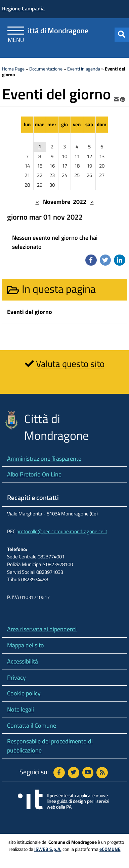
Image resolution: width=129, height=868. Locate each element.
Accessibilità (23, 661)
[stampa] (123, 99)
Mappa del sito (26, 645)
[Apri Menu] (16, 32)
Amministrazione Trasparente (44, 459)
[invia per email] (117, 99)
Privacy (16, 677)
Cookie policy (24, 693)
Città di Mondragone (56, 31)
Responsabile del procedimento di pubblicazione (50, 746)
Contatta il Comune (32, 725)
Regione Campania (23, 8)
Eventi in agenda (84, 69)
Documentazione (46, 69)
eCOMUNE (110, 849)
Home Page (13, 69)
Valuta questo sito (70, 363)
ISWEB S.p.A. (48, 849)
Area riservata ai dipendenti (42, 629)
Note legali (20, 709)
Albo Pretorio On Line (34, 474)
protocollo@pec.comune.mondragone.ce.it (62, 531)
